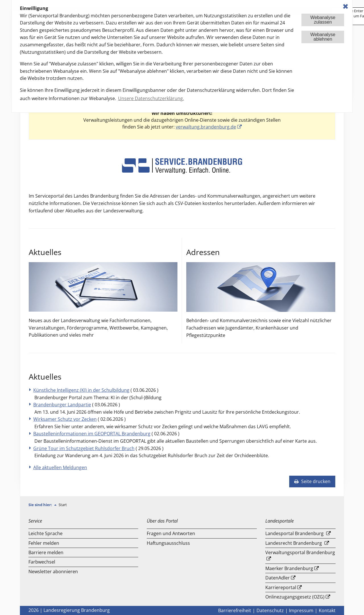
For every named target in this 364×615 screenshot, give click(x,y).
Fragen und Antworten (171, 533)
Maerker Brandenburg (289, 568)
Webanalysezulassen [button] (323, 20)
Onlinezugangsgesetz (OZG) (295, 597)
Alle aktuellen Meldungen (60, 467)
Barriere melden (46, 552)
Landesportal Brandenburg (294, 533)
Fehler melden (44, 543)
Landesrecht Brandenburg (294, 543)
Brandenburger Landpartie (62, 405)
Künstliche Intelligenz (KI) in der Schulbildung (81, 390)
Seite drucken (312, 481)
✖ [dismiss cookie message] (346, 6)
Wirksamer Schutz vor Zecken (65, 419)
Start (63, 505)
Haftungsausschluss (168, 543)
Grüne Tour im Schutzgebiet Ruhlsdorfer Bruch (84, 448)
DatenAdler (278, 578)
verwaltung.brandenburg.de (206, 127)
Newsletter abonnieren (53, 571)
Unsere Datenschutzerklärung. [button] (151, 98)
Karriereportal (281, 587)
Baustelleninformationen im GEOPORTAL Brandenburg (92, 434)
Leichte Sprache (45, 533)
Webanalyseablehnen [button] (323, 37)
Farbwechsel (42, 562)
